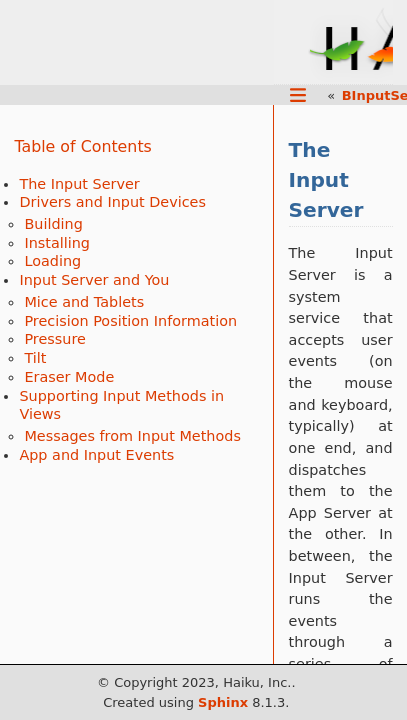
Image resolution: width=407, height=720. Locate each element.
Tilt (35, 358)
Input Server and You (94, 280)
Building (53, 224)
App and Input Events (96, 455)
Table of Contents (82, 146)
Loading (52, 261)
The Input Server (79, 184)
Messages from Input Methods (132, 436)
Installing (57, 243)
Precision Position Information (130, 321)
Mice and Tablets (84, 302)
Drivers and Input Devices (112, 202)
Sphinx (223, 702)
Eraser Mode (69, 377)
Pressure (54, 339)
